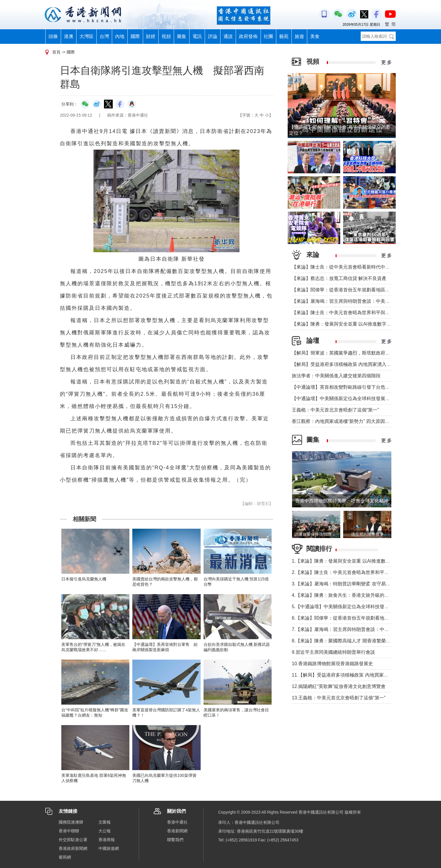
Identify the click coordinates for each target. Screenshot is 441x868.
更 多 (386, 62)
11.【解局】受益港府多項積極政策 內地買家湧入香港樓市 (352, 675)
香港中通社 (177, 822)
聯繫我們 (175, 840)
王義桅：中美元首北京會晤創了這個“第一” (335, 410)
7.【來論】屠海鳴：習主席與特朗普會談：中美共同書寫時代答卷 (359, 629)
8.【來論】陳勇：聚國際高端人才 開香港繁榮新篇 (343, 641)
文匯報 (105, 822)
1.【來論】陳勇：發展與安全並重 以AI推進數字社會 (346, 561)
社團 (268, 36)
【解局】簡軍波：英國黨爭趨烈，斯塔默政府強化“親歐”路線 (354, 353)
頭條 (53, 36)
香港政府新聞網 (73, 848)
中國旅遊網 (109, 848)
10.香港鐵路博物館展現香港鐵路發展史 (332, 664)
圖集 (182, 36)
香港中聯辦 (69, 831)
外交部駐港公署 (73, 840)
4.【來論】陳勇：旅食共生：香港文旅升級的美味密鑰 (347, 595)
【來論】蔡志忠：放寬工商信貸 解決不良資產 (339, 278)
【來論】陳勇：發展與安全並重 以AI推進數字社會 (344, 324)
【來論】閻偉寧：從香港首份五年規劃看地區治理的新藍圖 (353, 290)
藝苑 (284, 36)
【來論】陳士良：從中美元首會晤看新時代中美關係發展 (350, 267)
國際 (135, 36)
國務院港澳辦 (71, 822)
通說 (228, 36)
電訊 (197, 36)
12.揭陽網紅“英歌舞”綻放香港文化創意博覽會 (339, 686)
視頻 (166, 36)
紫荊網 (65, 857)
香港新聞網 (177, 831)
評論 (213, 36)
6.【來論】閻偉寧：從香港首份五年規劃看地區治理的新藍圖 (354, 618)
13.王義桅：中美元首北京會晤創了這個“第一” (339, 698)
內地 (120, 36)
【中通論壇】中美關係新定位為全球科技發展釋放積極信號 (353, 398)
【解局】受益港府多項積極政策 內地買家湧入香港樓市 (348, 364)
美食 (315, 36)
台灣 (104, 36)
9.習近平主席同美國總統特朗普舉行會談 (333, 652)
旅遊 (299, 36)
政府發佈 (248, 36)
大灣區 (86, 36)
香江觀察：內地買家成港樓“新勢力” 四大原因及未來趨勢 (350, 421)
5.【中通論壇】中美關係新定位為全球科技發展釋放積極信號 (354, 607)
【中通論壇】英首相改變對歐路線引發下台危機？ (343, 387)
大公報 (105, 831)
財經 (151, 36)
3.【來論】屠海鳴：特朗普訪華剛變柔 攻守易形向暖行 (348, 584)
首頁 (56, 52)
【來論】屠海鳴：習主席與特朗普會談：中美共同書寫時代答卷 (357, 301)
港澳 (69, 36)
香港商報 (107, 840)
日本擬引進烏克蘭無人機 (84, 579)
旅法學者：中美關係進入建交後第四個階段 (336, 376)
